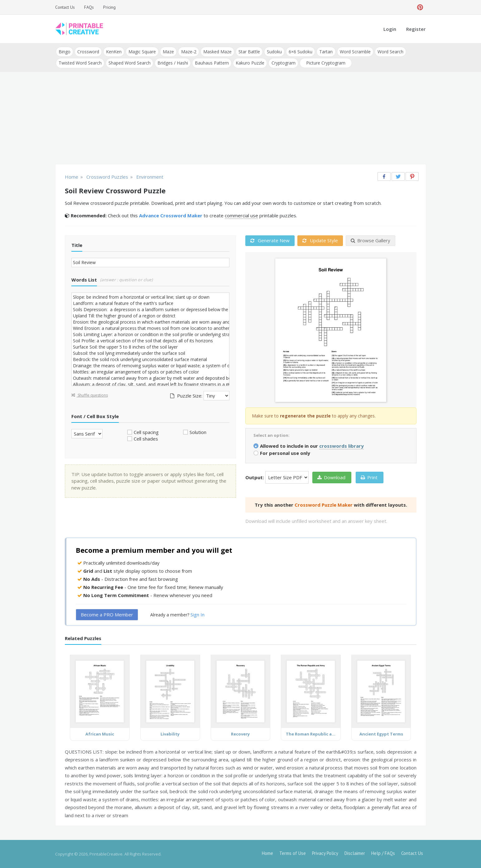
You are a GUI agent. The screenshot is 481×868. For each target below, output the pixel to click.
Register (416, 29)
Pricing (109, 7)
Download (331, 477)
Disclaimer (355, 853)
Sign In (197, 615)
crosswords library (342, 446)
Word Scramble (355, 52)
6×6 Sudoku (300, 52)
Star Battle (249, 52)
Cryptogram (283, 63)
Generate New (270, 240)
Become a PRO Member (107, 615)
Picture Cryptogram (325, 63)
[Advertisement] (241, 118)
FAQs (89, 7)
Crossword (88, 52)
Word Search (390, 52)
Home (267, 853)
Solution (198, 432)
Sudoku (274, 52)
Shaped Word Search (130, 63)
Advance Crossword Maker (171, 215)
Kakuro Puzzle (250, 63)
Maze (168, 52)
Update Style (320, 240)
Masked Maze (217, 52)
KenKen (114, 52)
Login (390, 29)
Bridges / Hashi (173, 63)
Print (369, 477)
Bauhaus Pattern (212, 63)
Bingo (65, 52)
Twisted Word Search (80, 63)
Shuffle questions (90, 395)
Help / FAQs (383, 853)
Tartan (326, 52)
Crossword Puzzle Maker (324, 504)
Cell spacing (146, 432)
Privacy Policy (325, 853)
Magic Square (142, 52)
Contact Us (65, 7)
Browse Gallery (370, 240)
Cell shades (146, 439)
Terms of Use (293, 853)
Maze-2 (188, 52)
